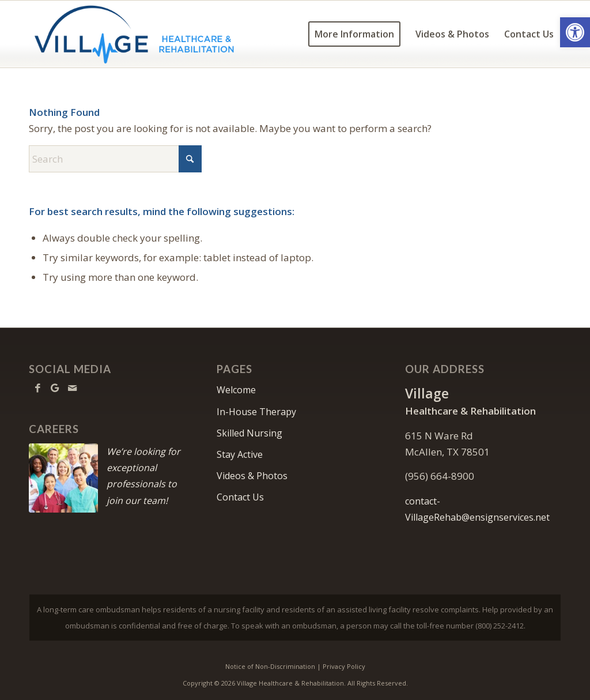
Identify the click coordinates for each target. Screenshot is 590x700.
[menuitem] (354, 34)
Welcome (236, 390)
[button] (575, 32)
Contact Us (240, 497)
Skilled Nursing (249, 433)
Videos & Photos (252, 476)
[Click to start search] (190, 159)
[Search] (115, 159)
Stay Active (240, 454)
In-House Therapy (256, 412)
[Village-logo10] (135, 34)
